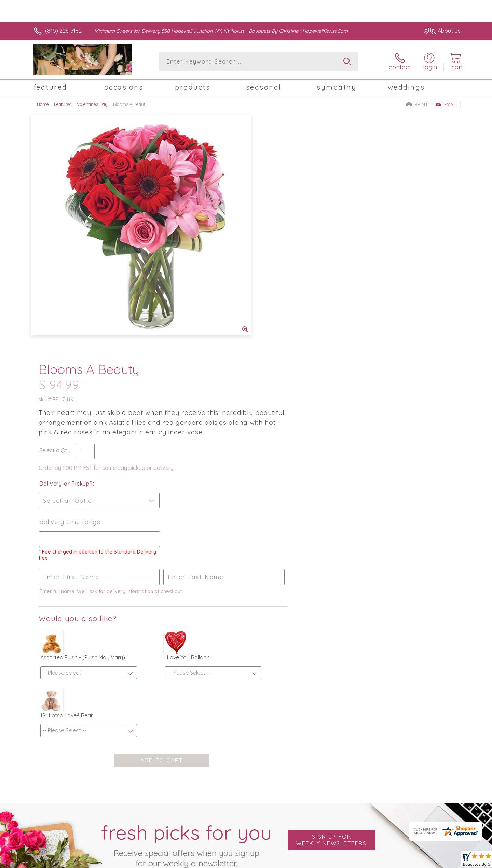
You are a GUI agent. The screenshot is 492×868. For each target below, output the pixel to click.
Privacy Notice (408, 861)
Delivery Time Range (278, 285)
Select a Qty (262, 213)
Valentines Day (92, 104)
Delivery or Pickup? (274, 246)
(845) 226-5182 (63, 31)
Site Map (442, 861)
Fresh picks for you (186, 606)
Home (43, 104)
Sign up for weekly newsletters (331, 603)
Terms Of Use (367, 861)
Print (417, 104)
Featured (63, 104)
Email (446, 104)
